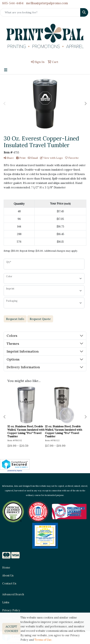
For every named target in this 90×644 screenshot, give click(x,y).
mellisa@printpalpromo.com (47, 3)
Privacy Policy (11, 610)
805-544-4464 (13, 3)
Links (6, 602)
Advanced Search (13, 594)
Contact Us (9, 583)
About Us (8, 575)
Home (6, 567)
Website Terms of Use (16, 618)
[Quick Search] (40, 12)
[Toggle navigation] (6, 70)
